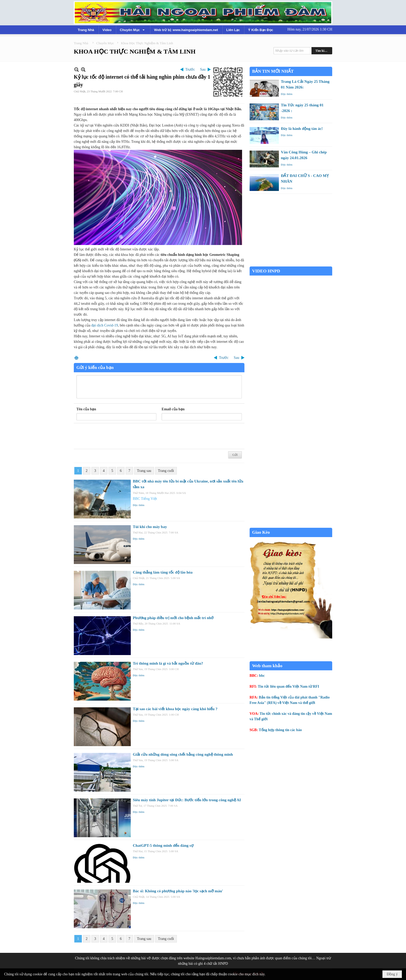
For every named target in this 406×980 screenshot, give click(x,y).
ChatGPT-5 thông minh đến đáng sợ (163, 845)
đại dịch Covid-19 (104, 325)
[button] (133, 30)
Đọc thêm (139, 505)
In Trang (76, 358)
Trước (190, 69)
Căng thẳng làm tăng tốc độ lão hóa (163, 572)
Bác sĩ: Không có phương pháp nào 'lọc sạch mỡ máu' (178, 891)
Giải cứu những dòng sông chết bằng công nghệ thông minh (183, 754)
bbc (262, 676)
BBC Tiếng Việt (145, 499)
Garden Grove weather (291, 264)
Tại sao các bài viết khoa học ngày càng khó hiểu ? (175, 709)
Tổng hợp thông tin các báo (280, 730)
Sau (203, 69)
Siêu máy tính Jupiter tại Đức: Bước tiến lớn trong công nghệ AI (187, 800)
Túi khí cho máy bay (150, 527)
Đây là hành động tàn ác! (302, 129)
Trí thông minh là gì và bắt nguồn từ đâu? (168, 663)
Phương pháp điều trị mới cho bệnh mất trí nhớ (173, 618)
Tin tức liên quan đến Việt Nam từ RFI (289, 686)
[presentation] (116, 436)
